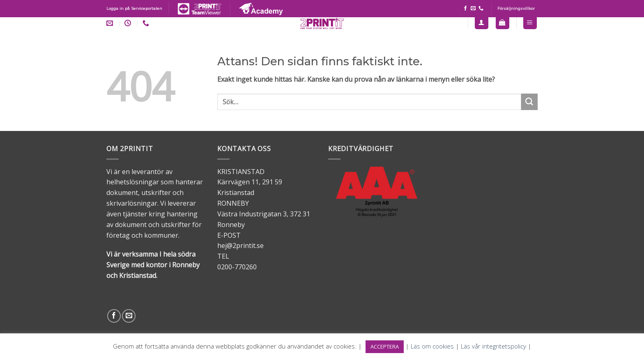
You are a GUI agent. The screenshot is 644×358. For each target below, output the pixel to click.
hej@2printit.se (240, 246)
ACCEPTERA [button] (385, 347)
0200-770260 (237, 267)
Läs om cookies (432, 346)
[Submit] (529, 102)
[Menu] (530, 22)
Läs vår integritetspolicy (493, 346)
